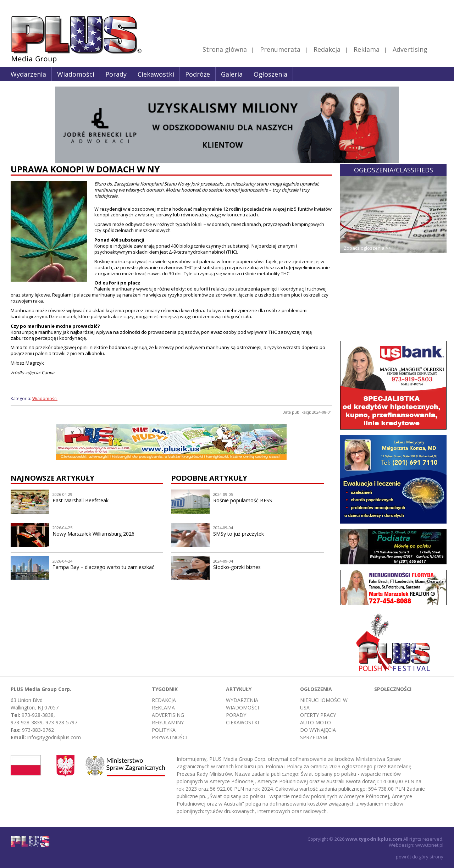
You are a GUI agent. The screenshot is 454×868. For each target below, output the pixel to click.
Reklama (367, 49)
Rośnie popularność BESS (243, 500)
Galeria (232, 74)
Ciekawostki (156, 74)
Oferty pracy (318, 715)
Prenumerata (280, 49)
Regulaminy (168, 722)
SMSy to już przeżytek (239, 534)
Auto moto (315, 722)
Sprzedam (314, 737)
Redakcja (327, 49)
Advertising (418, 49)
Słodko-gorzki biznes (237, 567)
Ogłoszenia (270, 74)
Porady (116, 74)
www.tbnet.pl (429, 845)
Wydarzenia (28, 74)
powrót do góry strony (420, 857)
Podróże (198, 74)
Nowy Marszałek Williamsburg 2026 (93, 534)
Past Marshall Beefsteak (81, 500)
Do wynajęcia (318, 730)
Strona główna (225, 49)
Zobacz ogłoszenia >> (367, 248)
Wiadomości (76, 74)
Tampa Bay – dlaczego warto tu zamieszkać (103, 567)
